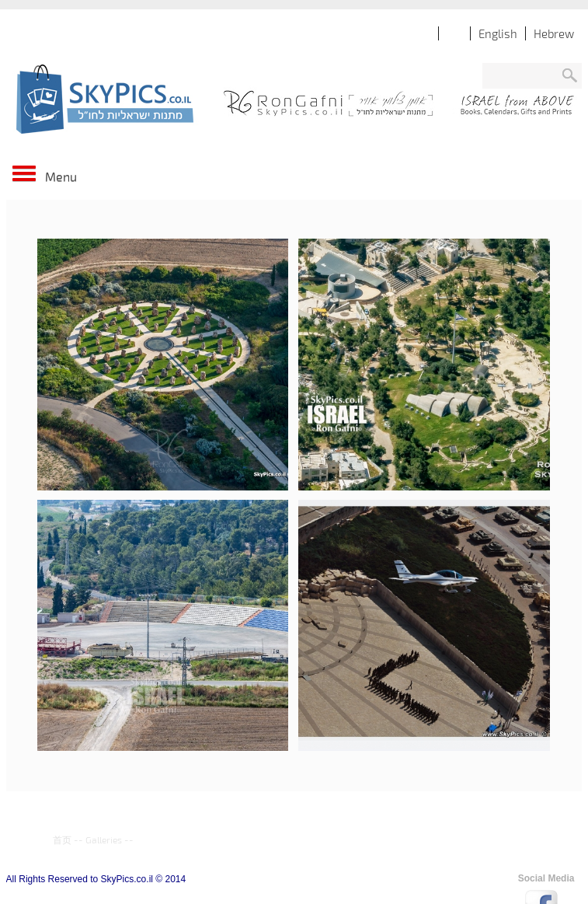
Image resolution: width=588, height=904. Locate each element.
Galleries (104, 839)
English (498, 33)
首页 (62, 839)
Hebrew (554, 33)
